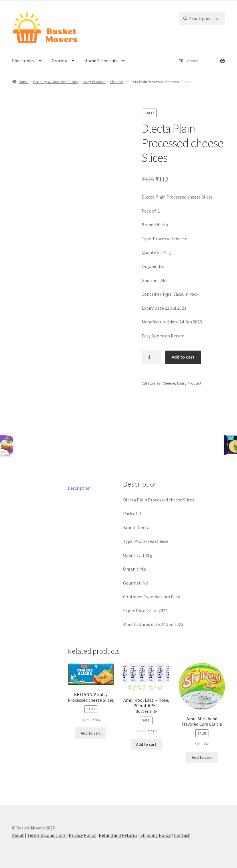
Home (24, 82)
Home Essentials (101, 61)
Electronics (23, 61)
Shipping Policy (156, 835)
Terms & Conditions (46, 835)
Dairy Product (94, 82)
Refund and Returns (118, 835)
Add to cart (183, 357)
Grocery (59, 61)
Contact (182, 835)
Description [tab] (79, 488)
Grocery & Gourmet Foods (56, 82)
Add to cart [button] (91, 733)
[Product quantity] (151, 357)
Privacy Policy (82, 835)
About (18, 835)
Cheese (117, 82)
